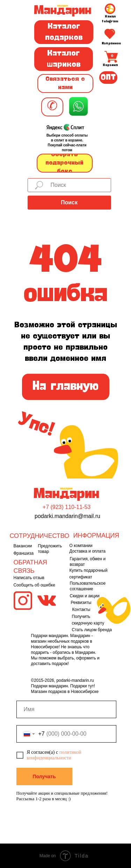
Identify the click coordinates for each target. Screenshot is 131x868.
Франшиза (24, 553)
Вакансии (23, 546)
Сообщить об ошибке (34, 585)
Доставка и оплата (88, 551)
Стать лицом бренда (92, 630)
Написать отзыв (29, 578)
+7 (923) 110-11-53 (67, 507)
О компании (81, 546)
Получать (44, 776)
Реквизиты (81, 603)
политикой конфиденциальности (54, 755)
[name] (66, 709)
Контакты (81, 610)
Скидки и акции (85, 596)
